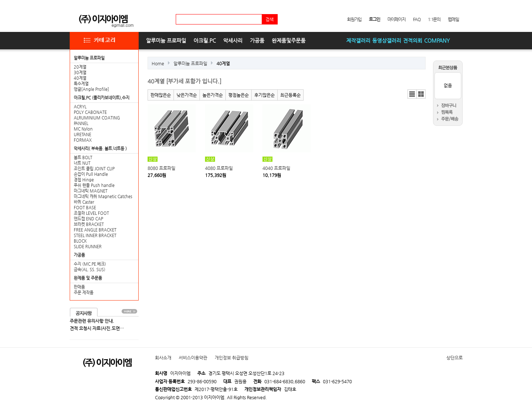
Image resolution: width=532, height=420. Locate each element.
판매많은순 (161, 95)
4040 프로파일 (276, 168)
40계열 (80, 78)
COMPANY (437, 40)
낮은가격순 (187, 95)
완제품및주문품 (289, 40)
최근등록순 (290, 95)
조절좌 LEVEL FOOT (91, 213)
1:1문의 (434, 19)
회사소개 (163, 358)
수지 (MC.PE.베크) (90, 264)
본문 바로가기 (0, 0)
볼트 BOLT (83, 157)
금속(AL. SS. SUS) (90, 270)
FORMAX (83, 140)
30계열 (80, 73)
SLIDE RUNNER (88, 247)
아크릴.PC (205, 40)
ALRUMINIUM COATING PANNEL (97, 121)
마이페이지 (396, 19)
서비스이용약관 (193, 358)
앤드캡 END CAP (88, 219)
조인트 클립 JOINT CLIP (94, 169)
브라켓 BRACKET (89, 224)
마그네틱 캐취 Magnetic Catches (103, 196)
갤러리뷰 (421, 94)
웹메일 (453, 19)
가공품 (257, 40)
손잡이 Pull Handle (91, 174)
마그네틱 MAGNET (91, 191)
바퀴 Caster (84, 202)
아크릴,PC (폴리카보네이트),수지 (102, 98)
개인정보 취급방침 (232, 358)
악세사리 (233, 40)
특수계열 (81, 84)
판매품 (79, 287)
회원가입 (354, 19)
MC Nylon (83, 129)
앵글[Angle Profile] (91, 89)
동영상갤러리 (387, 40)
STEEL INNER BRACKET (95, 235)
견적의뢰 (413, 40)
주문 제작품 (84, 293)
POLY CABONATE (90, 112)
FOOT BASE (85, 208)
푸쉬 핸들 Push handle (94, 185)
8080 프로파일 (161, 168)
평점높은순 (239, 95)
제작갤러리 (358, 40)
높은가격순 (213, 95)
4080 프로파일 (219, 168)
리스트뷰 (412, 94)
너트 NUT (82, 163)
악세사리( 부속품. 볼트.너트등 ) (100, 149)
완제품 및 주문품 (88, 278)
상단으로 (455, 358)
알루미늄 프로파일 (166, 40)
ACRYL (80, 107)
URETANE (82, 134)
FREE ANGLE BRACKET (95, 230)
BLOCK (80, 241)
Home (158, 63)
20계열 (80, 67)
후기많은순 (265, 95)
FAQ (417, 19)
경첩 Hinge (84, 180)
